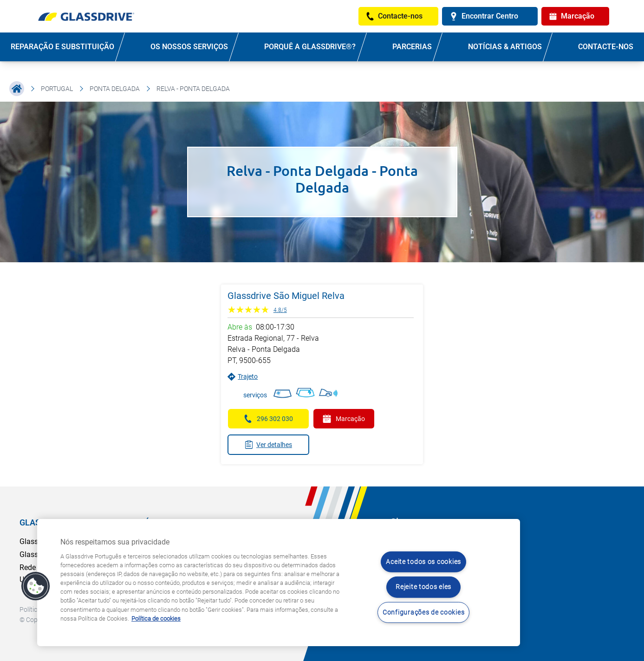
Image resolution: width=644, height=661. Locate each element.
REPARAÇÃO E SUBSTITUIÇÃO (62, 47)
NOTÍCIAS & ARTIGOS (505, 47)
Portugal (57, 89)
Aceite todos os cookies (423, 562)
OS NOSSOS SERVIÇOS (189, 47)
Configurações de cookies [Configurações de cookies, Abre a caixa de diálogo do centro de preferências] (423, 612)
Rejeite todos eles (423, 587)
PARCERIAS (412, 47)
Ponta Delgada (115, 89)
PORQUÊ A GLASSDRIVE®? (310, 47)
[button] (36, 586)
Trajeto (243, 377)
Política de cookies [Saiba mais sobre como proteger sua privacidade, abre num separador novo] (156, 619)
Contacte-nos (606, 47)
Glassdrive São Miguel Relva (286, 296)
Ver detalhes (268, 445)
